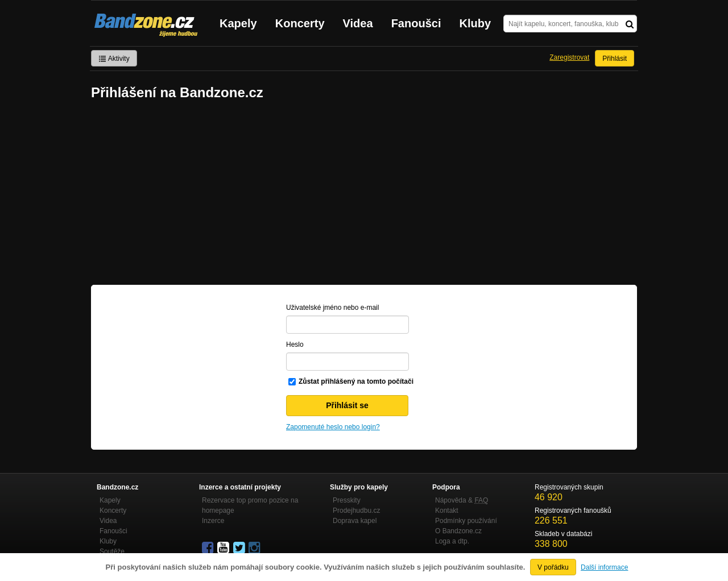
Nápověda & (462, 500)
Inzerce (213, 521)
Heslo (295, 345)
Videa (358, 23)
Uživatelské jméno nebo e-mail (332, 308)
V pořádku (553, 567)
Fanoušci (416, 23)
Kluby (475, 23)
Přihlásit (615, 59)
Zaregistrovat (569, 57)
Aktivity (114, 59)
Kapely (238, 23)
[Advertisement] (364, 194)
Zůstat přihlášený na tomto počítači (356, 381)
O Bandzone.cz (458, 531)
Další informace (604, 567)
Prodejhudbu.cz (356, 511)
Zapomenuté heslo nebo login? (333, 427)
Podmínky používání (466, 521)
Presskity (347, 500)
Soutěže (112, 551)
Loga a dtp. (452, 541)
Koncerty (300, 23)
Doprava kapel (355, 521)
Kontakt (447, 511)
